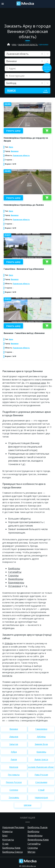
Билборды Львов (38, 827)
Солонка (14, 790)
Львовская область (28, 45)
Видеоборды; (16, 579)
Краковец (41, 752)
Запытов (14, 744)
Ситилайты (34, 844)
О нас (5, 844)
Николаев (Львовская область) (41, 767)
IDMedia (9, 643)
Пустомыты (14, 775)
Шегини (28, 805)
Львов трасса (41, 759)
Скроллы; (13, 575)
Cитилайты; (15, 572)
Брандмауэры (16, 583)
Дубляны (41, 737)
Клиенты (7, 831)
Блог (5, 836)
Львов (14, 759)
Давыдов (14, 737)
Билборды (14, 568)
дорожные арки (38, 383)
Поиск (11, 91)
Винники (15, 151)
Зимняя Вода (41, 744)
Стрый (41, 790)
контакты (7, 676)
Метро (31, 852)
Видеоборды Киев (38, 840)
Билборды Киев (11, 848)
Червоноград (41, 797)
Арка (14, 45)
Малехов (14, 767)
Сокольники (41, 782)
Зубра (14, 752)
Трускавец (14, 797)
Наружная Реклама (13, 827)
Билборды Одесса (12, 852)
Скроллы (33, 848)
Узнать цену (13, 131)
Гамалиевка (41, 729)
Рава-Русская (41, 775)
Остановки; (15, 586)
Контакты (8, 840)
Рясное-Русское (14, 782)
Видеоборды (35, 836)
